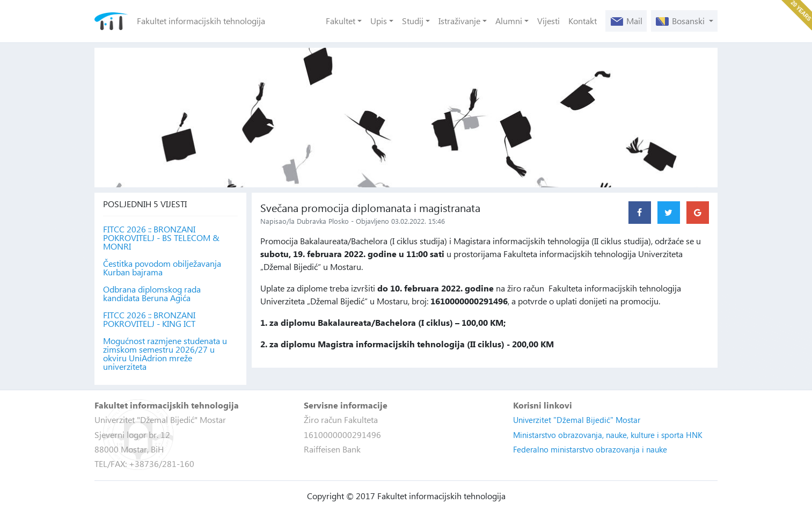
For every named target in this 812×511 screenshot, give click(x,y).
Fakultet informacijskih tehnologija (201, 21)
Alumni (509, 21)
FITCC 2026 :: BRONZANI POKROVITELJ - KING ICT (149, 319)
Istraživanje (459, 21)
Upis (379, 21)
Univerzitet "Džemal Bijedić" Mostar (577, 420)
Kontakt (583, 21)
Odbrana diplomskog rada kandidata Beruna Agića (152, 294)
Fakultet (341, 21)
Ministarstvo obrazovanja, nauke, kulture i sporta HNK (608, 435)
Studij (413, 21)
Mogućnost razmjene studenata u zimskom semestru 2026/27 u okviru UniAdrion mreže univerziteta (165, 354)
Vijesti (548, 21)
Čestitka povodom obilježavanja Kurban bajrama (162, 268)
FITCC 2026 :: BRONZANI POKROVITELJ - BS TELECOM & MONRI (161, 238)
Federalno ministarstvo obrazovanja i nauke (590, 449)
